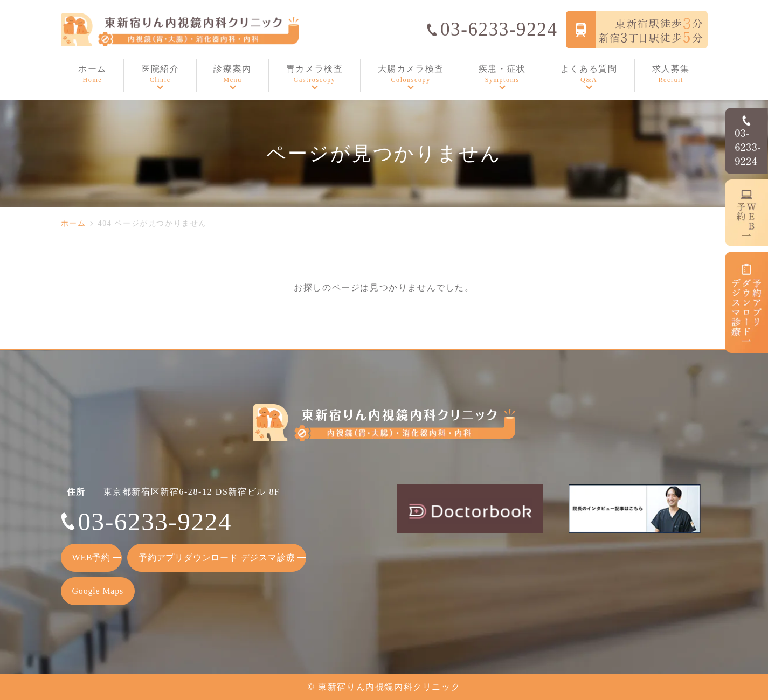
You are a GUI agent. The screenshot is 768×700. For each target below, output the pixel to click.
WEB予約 (92, 557)
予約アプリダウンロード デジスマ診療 (217, 557)
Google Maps (98, 591)
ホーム (74, 223)
